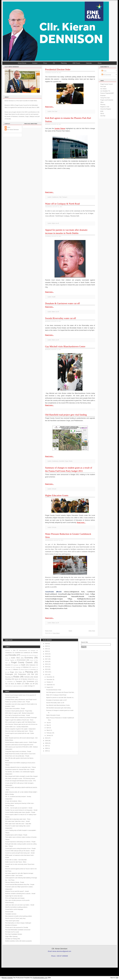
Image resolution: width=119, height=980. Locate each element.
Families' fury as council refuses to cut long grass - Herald (21, 810)
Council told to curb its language (14, 909)
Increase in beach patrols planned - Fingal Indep (19, 711)
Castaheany (55, 461)
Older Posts (92, 631)
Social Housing (9, 903)
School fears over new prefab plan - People (17, 756)
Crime (30, 655)
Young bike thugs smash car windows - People (18, 751)
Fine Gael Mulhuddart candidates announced (18, 930)
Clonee (35, 652)
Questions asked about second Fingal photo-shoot (19, 745)
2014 (46, 667)
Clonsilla (12, 655)
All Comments (106, 75)
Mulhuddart (33, 669)
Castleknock (55, 197)
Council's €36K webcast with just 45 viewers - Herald (20, 851)
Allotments (8, 650)
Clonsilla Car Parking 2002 (13, 939)
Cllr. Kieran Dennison (13, 130)
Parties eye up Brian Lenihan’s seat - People (18, 702)
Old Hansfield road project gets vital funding (66, 415)
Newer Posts (49, 631)
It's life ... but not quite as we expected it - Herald (19, 808)
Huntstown (8, 667)
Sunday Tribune (60, 128)
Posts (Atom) (56, 633)
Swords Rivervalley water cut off (61, 318)
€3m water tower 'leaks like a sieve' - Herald (17, 821)
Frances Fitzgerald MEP (107, 93)
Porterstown (22, 674)
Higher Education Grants (57, 495)
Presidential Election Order (58, 69)
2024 (46, 644)
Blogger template (7, 978)
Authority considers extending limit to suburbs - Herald (20, 894)
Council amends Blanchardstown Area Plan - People (20, 885)
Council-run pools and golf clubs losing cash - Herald (20, 853)
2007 (46, 746)
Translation (10, 682)
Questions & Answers (11, 925)
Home (100, 63)
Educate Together (10, 660)
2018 (46, 656)
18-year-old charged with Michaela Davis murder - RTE (21, 781)
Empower (103, 95)
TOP (117, 978)
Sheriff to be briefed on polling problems (16, 907)
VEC (7, 684)
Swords (36, 679)
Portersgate (9, 674)
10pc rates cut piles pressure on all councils (17, 900)
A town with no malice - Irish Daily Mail (16, 860)
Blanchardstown (23, 650)
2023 (46, 646)
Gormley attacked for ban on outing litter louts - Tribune (21, 767)
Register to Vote (105, 107)
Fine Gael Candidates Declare (14, 934)
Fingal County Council (107, 84)
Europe (31, 660)
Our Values (103, 89)
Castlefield (18, 653)
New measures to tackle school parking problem (19, 916)
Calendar (89, 63)
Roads (71, 461)
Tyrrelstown (30, 681)
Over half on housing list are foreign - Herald (18, 715)
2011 (46, 674)
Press (45, 63)
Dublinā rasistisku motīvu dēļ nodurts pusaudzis (18, 941)
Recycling (8, 677)
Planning (64, 63)
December (49, 677)
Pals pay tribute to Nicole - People (15, 882)
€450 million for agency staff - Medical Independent (19, 713)
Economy (29, 658)
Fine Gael (54, 111)
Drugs (7, 658)
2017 (46, 659)
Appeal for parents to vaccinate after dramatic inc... (60, 697)
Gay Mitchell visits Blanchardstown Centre (65, 346)
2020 (46, 651)
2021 (46, 649)
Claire (9, 127)
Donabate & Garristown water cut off (62, 303)
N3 (6, 672)
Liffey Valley (8, 670)
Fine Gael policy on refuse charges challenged (18, 923)
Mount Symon (24, 669)
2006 (46, 748)
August (48, 687)
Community (24, 655)
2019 (46, 654)
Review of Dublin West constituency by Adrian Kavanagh (21, 718)
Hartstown (16, 665)
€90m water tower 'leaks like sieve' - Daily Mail (18, 824)
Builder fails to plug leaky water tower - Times (18, 819)
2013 (46, 669)
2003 (46, 751)
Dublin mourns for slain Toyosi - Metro (16, 862)
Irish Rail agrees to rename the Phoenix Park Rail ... (61, 692)
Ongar (67, 461)
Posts (104, 71)
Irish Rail (103, 116)
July (48, 723)
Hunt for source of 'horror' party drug (15, 918)
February (49, 733)
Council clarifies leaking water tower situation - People (20, 812)
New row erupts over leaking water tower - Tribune (19, 731)
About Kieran (22, 63)
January (49, 735)
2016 (46, 662)
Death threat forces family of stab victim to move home (20, 754)
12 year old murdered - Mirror (13, 801)
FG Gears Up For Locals (12, 932)
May (48, 725)
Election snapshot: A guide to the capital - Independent (20, 729)
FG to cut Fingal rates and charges (15, 898)
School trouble (9, 912)
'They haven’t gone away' (12, 921)
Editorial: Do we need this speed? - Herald (17, 891)
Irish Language (17, 667)
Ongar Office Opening (11, 936)
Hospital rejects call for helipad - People (16, 835)
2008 (46, 743)
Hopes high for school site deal (14, 896)
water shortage (29, 686)
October (49, 682)
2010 (46, 738)
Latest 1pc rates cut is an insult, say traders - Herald (20, 905)
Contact (35, 63)
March (48, 730)
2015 (46, 664)
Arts (14, 650)
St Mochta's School (26, 679)
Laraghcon (34, 667)
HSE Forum (76, 63)
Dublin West (15, 658)
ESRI (102, 111)
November (49, 679)
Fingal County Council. (22, 662)
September (50, 685)
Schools (54, 489)
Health (54, 297)
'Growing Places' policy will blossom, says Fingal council (21, 699)
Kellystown (26, 667)
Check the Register (106, 109)
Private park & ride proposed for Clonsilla (17, 927)
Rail (60, 197)
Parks (20, 672)
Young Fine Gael (105, 98)
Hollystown (33, 665)
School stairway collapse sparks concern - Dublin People (21, 742)
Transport (65, 197)
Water (19, 684)
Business (33, 650)
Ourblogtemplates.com (40, 978)
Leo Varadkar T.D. (105, 91)
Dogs (35, 655)
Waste (12, 684)
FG (54, 63)
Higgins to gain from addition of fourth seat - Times (19, 720)
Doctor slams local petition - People (15, 708)
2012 (46, 672)
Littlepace (16, 669)
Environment (21, 660)
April (48, 728)
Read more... (49, 107)
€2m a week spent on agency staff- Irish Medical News (20, 722)
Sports (16, 679)
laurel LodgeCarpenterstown (16, 686)
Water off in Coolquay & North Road (62, 204)
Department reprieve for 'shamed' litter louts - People (20, 769)
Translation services (11, 914)
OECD (102, 114)
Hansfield (62, 461)
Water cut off (55, 223)
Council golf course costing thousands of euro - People (20, 848)
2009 (46, 741)
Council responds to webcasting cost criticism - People (20, 842)
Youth (7, 686)
